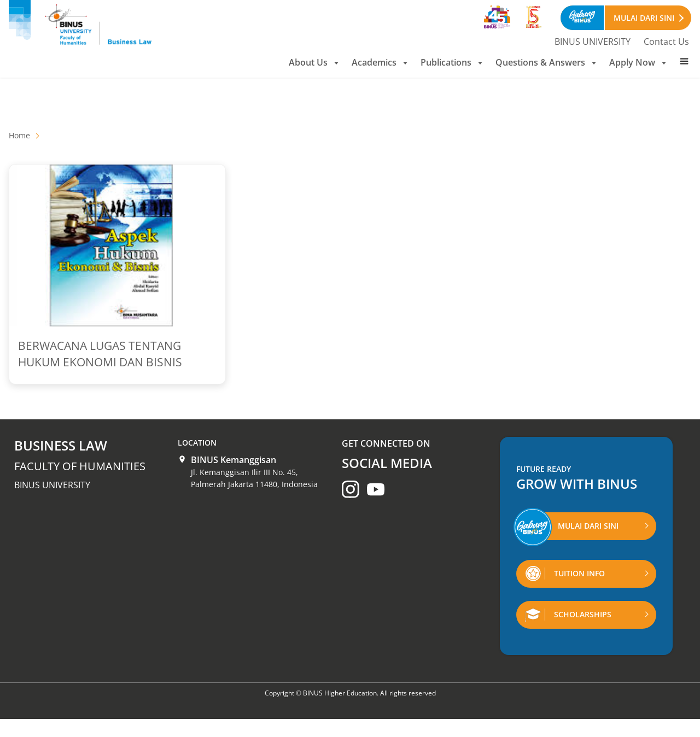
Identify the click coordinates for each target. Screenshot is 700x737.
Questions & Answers (546, 62)
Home (19, 135)
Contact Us (666, 42)
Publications (451, 62)
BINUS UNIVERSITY (593, 42)
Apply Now (638, 62)
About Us (314, 62)
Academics (380, 62)
